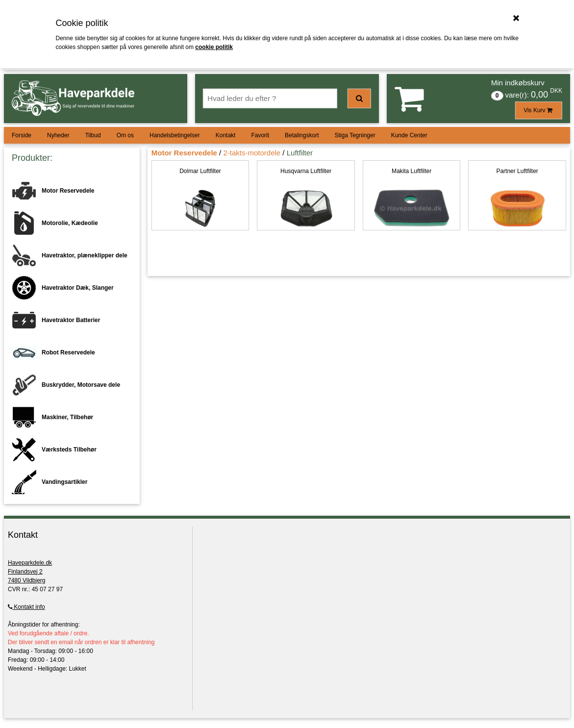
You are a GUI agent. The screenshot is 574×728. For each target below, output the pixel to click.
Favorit (260, 135)
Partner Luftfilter (517, 171)
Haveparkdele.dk (30, 563)
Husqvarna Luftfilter (306, 171)
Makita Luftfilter (412, 171)
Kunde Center (409, 135)
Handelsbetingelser (175, 135)
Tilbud (93, 135)
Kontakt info (26, 607)
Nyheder (58, 135)
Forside (22, 135)
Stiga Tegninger (355, 135)
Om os (125, 135)
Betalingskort (302, 135)
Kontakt (226, 135)
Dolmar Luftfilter (200, 171)
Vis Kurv (539, 110)
